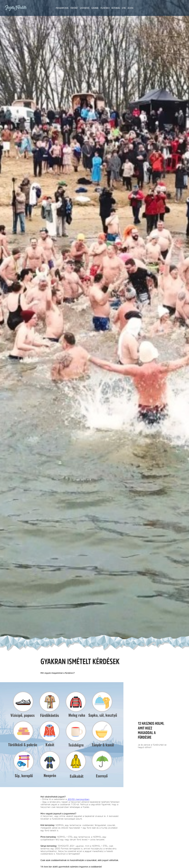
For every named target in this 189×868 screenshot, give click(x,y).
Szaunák (95, 8)
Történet (74, 8)
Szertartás (85, 8)
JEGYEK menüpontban (78, 799)
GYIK (124, 8)
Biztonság (116, 8)
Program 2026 (62, 8)
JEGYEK (130, 8)
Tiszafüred (105, 8)
